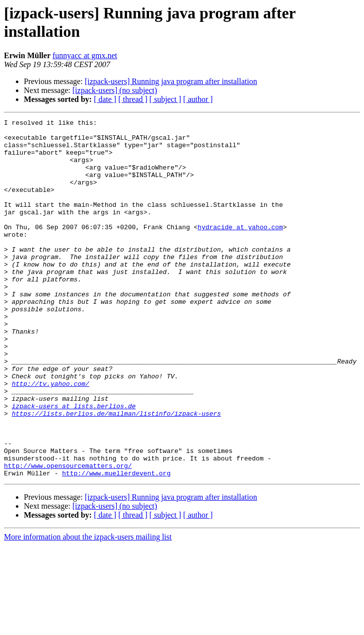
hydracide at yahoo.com (240, 249)
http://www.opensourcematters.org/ (68, 536)
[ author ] (198, 99)
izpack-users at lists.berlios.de (74, 464)
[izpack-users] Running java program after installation (171, 81)
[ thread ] (133, 99)
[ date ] (105, 99)
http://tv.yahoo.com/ (51, 437)
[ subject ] (165, 99)
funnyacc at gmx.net (85, 55)
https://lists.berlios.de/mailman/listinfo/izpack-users (116, 473)
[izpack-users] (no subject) (115, 90)
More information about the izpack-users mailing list (88, 608)
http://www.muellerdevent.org (116, 544)
